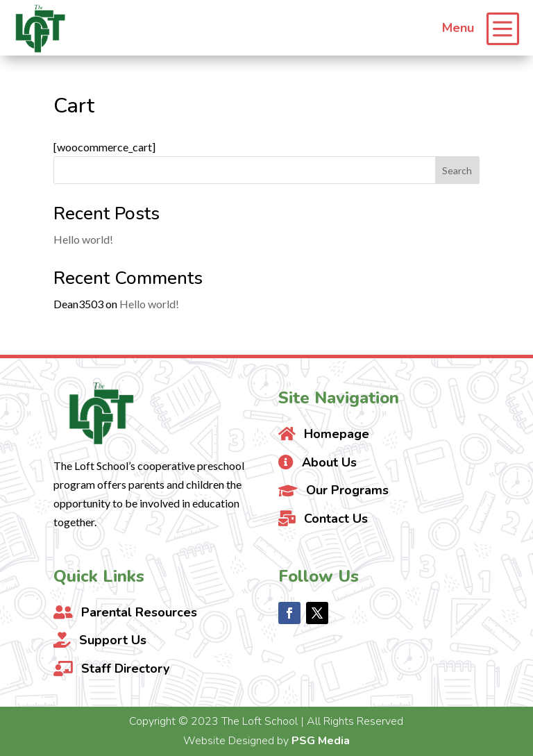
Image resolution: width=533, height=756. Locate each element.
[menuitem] (481, 28)
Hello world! (83, 239)
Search (457, 170)
